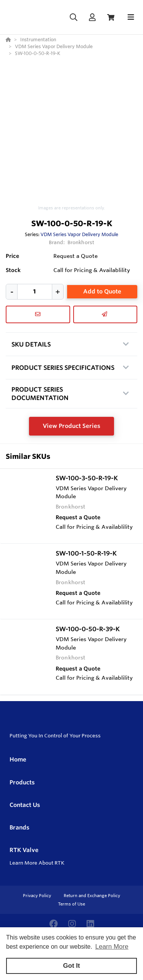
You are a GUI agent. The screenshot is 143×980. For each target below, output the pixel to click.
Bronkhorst (81, 242)
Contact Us (25, 805)
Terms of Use (71, 904)
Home (18, 759)
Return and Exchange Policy (92, 896)
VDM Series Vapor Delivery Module (79, 234)
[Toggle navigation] (131, 17)
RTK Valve (24, 850)
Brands (19, 827)
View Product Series (71, 426)
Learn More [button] (112, 947)
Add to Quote (102, 291)
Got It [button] (71, 966)
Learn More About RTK (37, 863)
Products (22, 782)
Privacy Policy (38, 896)
